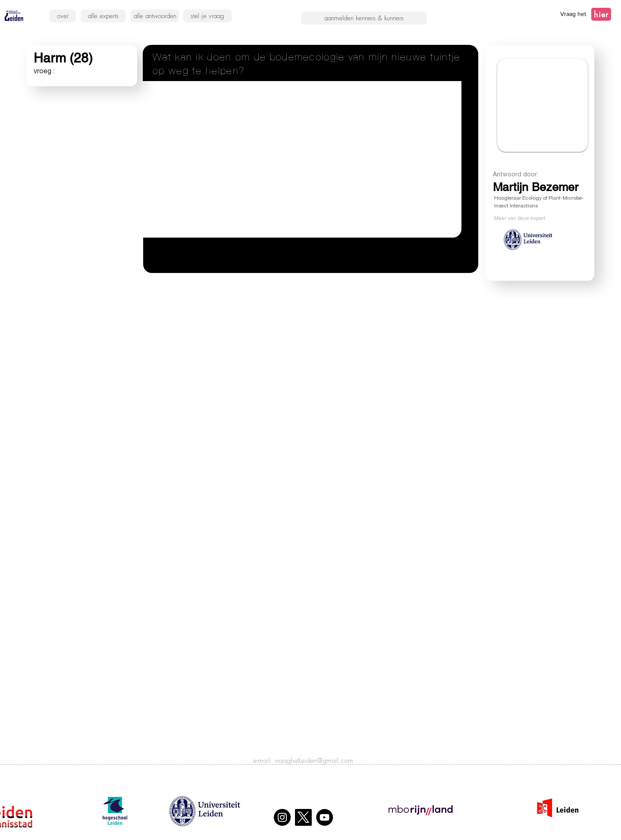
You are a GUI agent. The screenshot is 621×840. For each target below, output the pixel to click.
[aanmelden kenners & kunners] (364, 18)
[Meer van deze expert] (538, 218)
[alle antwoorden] (155, 16)
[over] (63, 16)
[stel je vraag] (207, 16)
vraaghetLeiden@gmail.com (314, 760)
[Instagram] (282, 817)
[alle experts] (103, 16)
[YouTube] (325, 817)
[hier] (601, 14)
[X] (303, 817)
